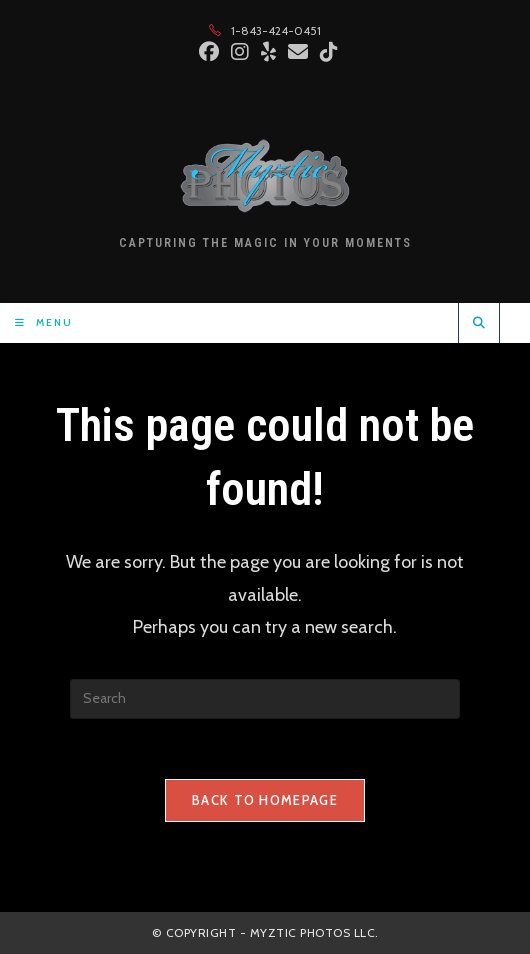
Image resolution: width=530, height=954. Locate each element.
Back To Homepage (265, 800)
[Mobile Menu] (44, 322)
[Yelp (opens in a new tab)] (268, 52)
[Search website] (479, 323)
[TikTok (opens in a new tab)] (326, 52)
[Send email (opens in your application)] (298, 52)
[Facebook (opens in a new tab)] (209, 52)
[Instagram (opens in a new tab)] (240, 52)
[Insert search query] (265, 699)
